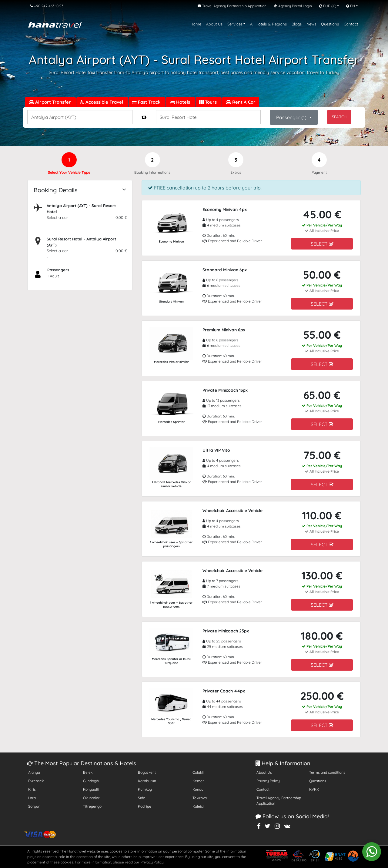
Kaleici (198, 806)
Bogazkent (147, 772)
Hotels (181, 102)
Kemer (198, 781)
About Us (214, 24)
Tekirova (200, 798)
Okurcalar (91, 798)
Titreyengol (93, 806)
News (311, 24)
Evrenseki (36, 781)
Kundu (198, 789)
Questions (330, 24)
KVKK (314, 789)
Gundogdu (92, 781)
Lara (32, 798)
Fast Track (147, 102)
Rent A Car (241, 102)
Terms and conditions (327, 772)
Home (196, 24)
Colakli (198, 772)
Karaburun (147, 781)
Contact (351, 24)
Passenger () (292, 117)
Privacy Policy (268, 781)
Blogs (297, 24)
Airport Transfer (50, 102)
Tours (209, 102)
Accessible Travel (102, 102)
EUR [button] (328, 6)
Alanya (34, 772)
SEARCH (339, 117)
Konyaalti (91, 789)
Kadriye (145, 806)
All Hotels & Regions (268, 24)
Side (142, 798)
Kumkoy (145, 789)
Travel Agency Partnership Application (279, 801)
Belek (88, 772)
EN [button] (351, 6)
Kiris (32, 789)
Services (235, 24)
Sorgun (34, 806)
